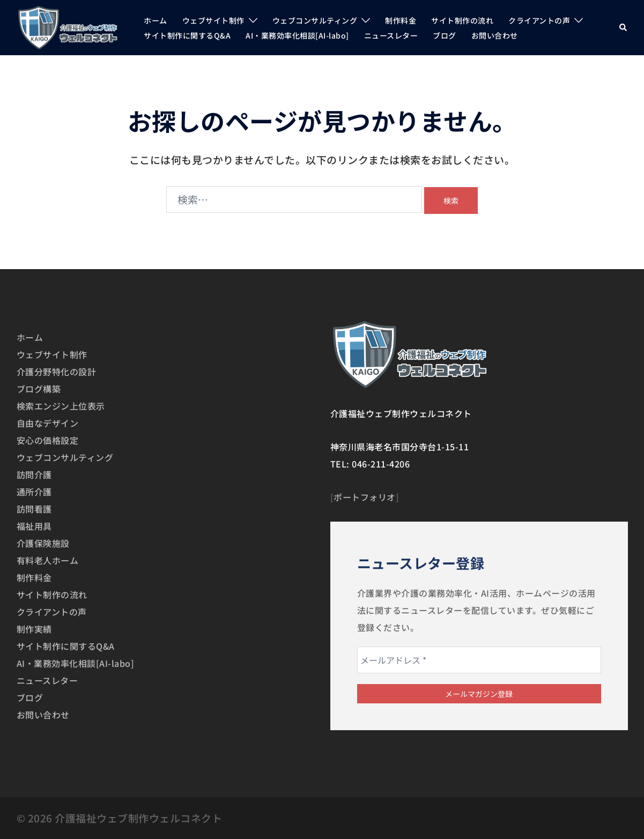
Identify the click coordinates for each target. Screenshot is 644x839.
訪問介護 (34, 474)
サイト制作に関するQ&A (187, 35)
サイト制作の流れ (462, 20)
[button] (624, 28)
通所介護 (34, 492)
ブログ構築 (39, 389)
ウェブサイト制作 (213, 20)
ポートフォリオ (365, 497)
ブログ (445, 35)
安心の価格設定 (48, 440)
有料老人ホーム (48, 560)
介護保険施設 (43, 543)
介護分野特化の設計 (57, 372)
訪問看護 (34, 509)
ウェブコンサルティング (315, 20)
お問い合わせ (495, 35)
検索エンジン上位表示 (61, 406)
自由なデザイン (48, 423)
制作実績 (34, 629)
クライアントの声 (539, 20)
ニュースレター (391, 35)
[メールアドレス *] (479, 660)
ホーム (156, 20)
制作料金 (401, 20)
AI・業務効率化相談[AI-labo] (297, 35)
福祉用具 (34, 526)
